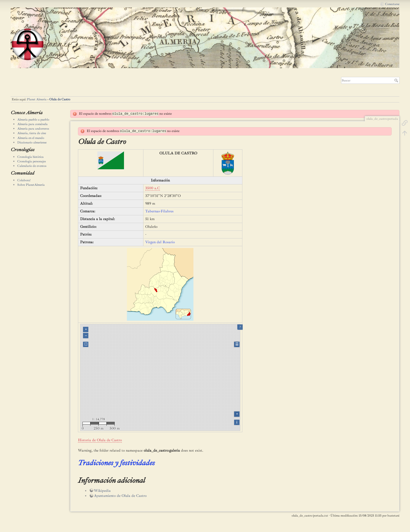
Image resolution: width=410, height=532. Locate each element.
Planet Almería (37, 99)
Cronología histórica (30, 157)
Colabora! (24, 180)
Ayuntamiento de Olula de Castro (120, 496)
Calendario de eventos (32, 166)
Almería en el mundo (31, 138)
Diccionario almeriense (32, 142)
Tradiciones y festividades (116, 463)
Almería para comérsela (32, 124)
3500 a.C (153, 188)
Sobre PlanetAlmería (31, 185)
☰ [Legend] (237, 344)
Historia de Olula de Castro (100, 440)
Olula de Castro (60, 99)
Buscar (397, 80)
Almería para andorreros (33, 129)
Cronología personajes (32, 161)
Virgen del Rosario (160, 242)
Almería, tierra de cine (32, 133)
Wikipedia (102, 491)
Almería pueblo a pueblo (33, 119)
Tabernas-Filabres (159, 211)
